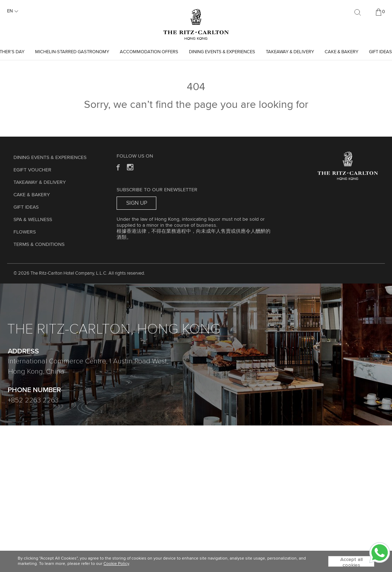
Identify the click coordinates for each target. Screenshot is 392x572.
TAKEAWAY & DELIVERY (290, 52)
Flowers (25, 232)
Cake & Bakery (341, 52)
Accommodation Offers (149, 52)
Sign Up (137, 203)
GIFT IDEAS (380, 52)
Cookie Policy (116, 564)
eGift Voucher (32, 170)
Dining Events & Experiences (222, 52)
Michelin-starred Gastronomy (72, 52)
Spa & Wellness (33, 220)
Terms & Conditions (39, 244)
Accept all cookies (351, 562)
